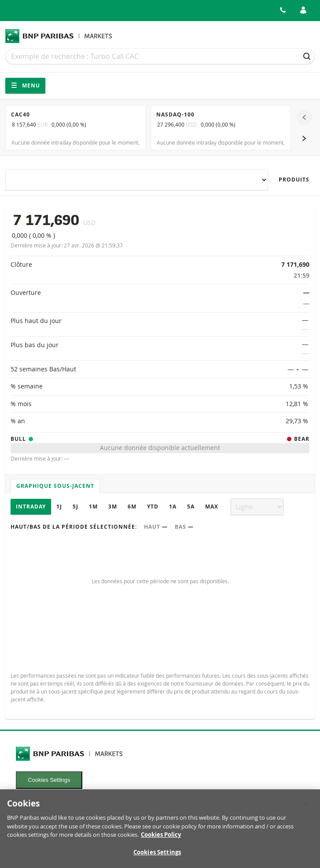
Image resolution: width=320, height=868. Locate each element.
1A (173, 507)
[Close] (306, 808)
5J (75, 507)
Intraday (31, 507)
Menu (25, 85)
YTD (153, 507)
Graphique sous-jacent (55, 486)
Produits (294, 180)
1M (93, 507)
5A (191, 507)
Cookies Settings (49, 780)
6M (132, 507)
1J (59, 507)
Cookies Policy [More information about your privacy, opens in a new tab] (161, 839)
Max (212, 507)
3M (113, 507)
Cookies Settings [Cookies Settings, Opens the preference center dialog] (157, 857)
